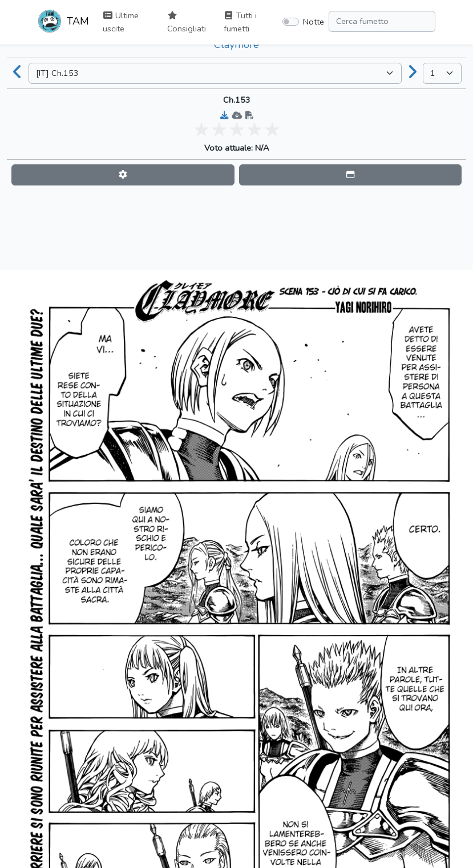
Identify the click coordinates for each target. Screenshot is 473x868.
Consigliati (187, 23)
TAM (64, 22)
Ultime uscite (121, 22)
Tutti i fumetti (240, 22)
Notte (314, 22)
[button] (123, 175)
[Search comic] (382, 21)
